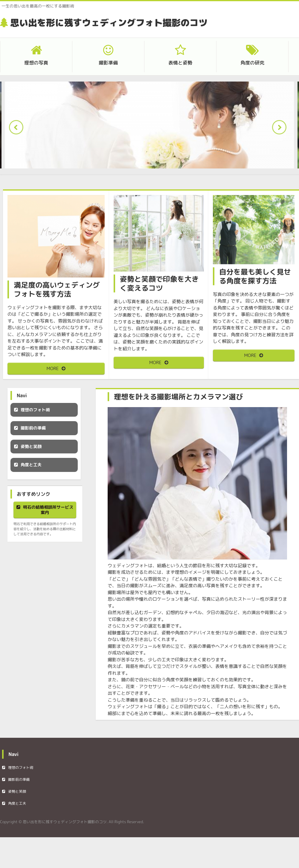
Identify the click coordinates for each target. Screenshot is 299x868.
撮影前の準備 (33, 428)
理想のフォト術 (35, 410)
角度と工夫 (31, 465)
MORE (53, 368)
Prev (18, 129)
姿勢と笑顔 (31, 446)
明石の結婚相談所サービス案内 (48, 510)
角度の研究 (252, 63)
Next (281, 129)
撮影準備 (108, 63)
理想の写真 (36, 63)
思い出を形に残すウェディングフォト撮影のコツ (109, 23)
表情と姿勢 (180, 63)
